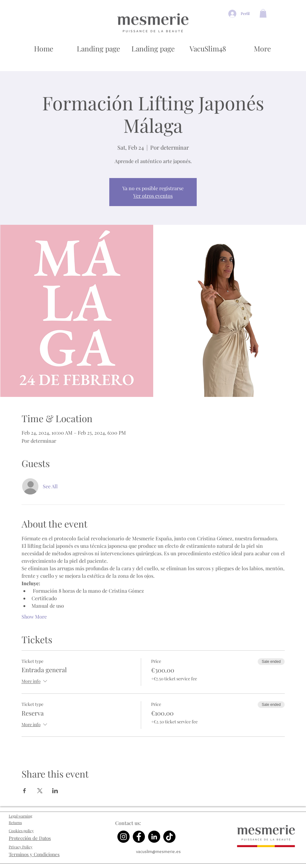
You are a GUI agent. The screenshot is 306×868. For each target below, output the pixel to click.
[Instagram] (123, 837)
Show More (34, 617)
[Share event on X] (40, 791)
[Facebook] (139, 837)
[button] (263, 13)
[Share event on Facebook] (25, 791)
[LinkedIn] (154, 837)
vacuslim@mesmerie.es (158, 851)
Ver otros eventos (153, 196)
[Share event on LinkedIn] (55, 791)
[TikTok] (169, 837)
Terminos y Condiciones (34, 854)
